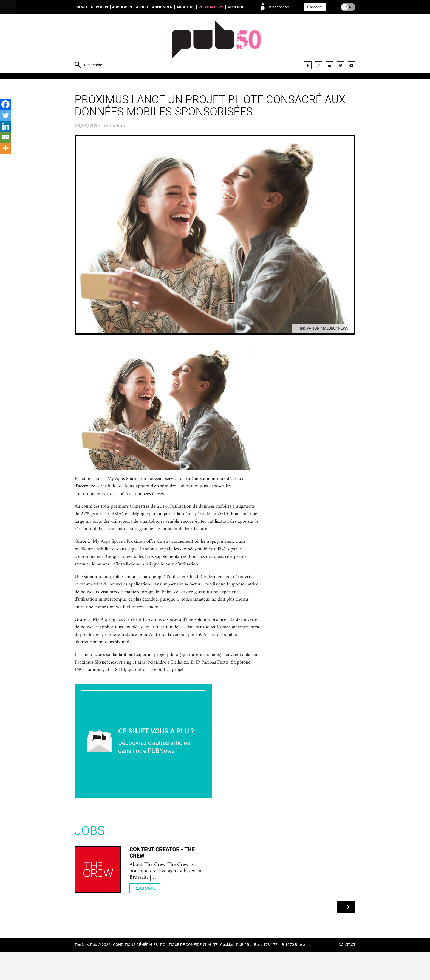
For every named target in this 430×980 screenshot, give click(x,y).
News (82, 7)
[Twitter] (5, 115)
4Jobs (142, 7)
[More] (5, 148)
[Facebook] (5, 104)
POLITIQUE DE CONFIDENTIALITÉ (189, 973)
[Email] (5, 137)
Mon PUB (236, 7)
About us (186, 7)
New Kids (100, 7)
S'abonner (315, 7)
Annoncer (162, 7)
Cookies (227, 973)
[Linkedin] (5, 126)
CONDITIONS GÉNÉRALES (135, 973)
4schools (122, 7)
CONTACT (347, 973)
